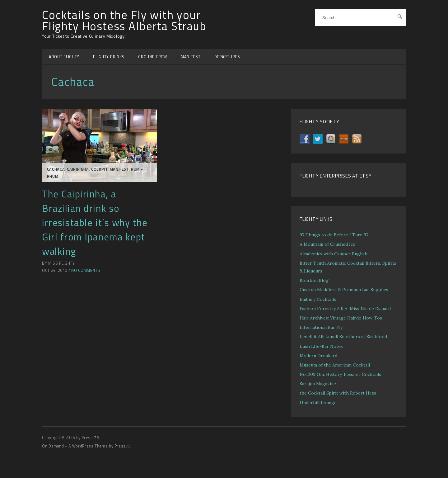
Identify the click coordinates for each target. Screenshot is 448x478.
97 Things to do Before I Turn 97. (334, 235)
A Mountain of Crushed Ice (327, 244)
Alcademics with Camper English (334, 254)
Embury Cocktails (318, 299)
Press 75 (90, 438)
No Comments (86, 270)
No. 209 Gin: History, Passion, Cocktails (340, 374)
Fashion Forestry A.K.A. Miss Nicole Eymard (345, 309)
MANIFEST (191, 57)
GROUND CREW (153, 57)
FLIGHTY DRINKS (109, 57)
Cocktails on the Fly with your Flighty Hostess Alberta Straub (124, 21)
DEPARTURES (227, 57)
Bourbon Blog (314, 280)
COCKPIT (99, 169)
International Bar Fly (321, 327)
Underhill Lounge (318, 403)
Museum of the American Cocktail (335, 365)
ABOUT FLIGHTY (64, 57)
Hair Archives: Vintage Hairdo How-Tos (341, 318)
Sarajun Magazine (318, 384)
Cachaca (56, 169)
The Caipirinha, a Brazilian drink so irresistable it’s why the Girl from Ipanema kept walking (95, 223)
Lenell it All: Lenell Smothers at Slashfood (343, 337)
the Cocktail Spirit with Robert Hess (338, 393)
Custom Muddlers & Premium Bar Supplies (344, 290)
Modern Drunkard (318, 356)
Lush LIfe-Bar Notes (321, 346)
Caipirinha (78, 169)
